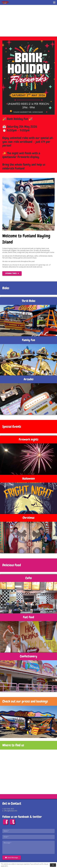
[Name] (28, 831)
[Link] (28, 701)
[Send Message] (12, 858)
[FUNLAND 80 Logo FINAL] (5, 2)
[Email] (28, 837)
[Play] (28, 722)
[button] (54, 2)
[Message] (28, 847)
